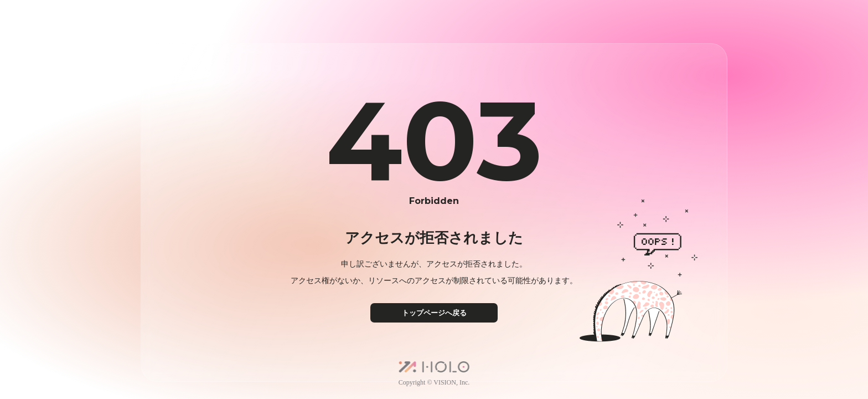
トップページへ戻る (434, 313)
